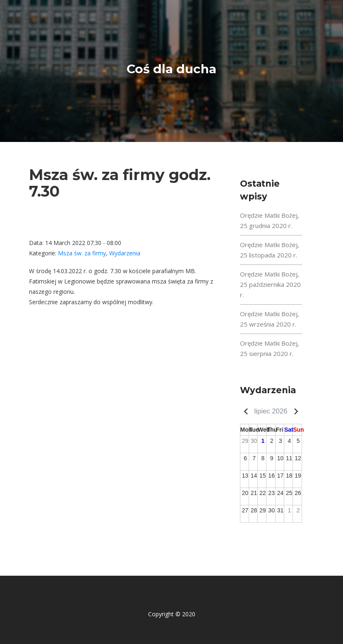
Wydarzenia (125, 253)
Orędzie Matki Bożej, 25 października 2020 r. (270, 284)
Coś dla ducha (171, 69)
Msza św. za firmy (82, 253)
